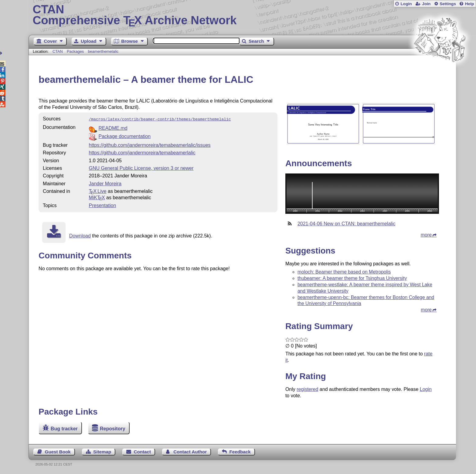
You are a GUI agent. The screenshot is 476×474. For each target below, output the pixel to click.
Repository (113, 429)
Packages (76, 51)
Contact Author (190, 452)
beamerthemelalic (103, 51)
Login (406, 4)
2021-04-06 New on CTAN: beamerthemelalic (347, 224)
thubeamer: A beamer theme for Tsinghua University (352, 278)
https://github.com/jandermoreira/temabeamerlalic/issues (150, 145)
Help (470, 4)
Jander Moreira (105, 183)
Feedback (240, 452)
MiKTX (97, 197)
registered (307, 389)
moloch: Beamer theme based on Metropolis (344, 272)
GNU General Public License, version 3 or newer (141, 168)
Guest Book (58, 452)
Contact (143, 452)
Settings (448, 4)
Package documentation (125, 136)
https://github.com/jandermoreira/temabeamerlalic (142, 152)
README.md (113, 128)
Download (80, 235)
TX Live (98, 191)
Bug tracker (64, 429)
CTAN (58, 51)
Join (426, 4)
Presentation (103, 205)
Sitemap (102, 452)
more (426, 235)
